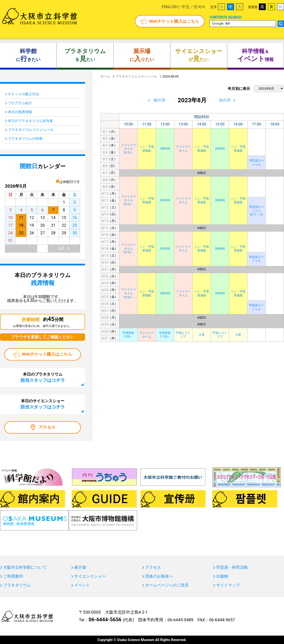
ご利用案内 (13, 576)
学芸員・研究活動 (232, 567)
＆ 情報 (255, 55)
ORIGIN (165, 149)
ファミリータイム (183, 149)
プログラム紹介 (20, 103)
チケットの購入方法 (23, 94)
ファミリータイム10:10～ (128, 149)
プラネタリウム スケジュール (31, 130)
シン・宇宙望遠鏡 (147, 149)
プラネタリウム (17, 585)
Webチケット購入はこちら (174, 21)
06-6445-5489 (180, 620)
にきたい (28, 55)
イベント (82, 585)
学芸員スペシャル (256, 162)
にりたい (142, 55)
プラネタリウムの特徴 (25, 139)
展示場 (80, 567)
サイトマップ (228, 585)
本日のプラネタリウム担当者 (30, 121)
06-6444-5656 (105, 620)
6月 (62, 249)
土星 (202, 335)
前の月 (160, 100)
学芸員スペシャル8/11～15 (256, 211)
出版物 (222, 576)
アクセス (47, 427)
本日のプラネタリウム (43, 377)
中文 (186, 7)
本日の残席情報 (20, 112)
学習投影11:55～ (165, 335)
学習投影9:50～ (128, 335)
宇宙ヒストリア (183, 335)
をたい (85, 55)
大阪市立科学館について (25, 567)
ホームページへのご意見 (167, 585)
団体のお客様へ (159, 576)
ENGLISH (170, 7)
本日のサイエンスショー (43, 404)
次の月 (225, 100)
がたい (199, 55)
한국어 (199, 7)
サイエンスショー (90, 576)
